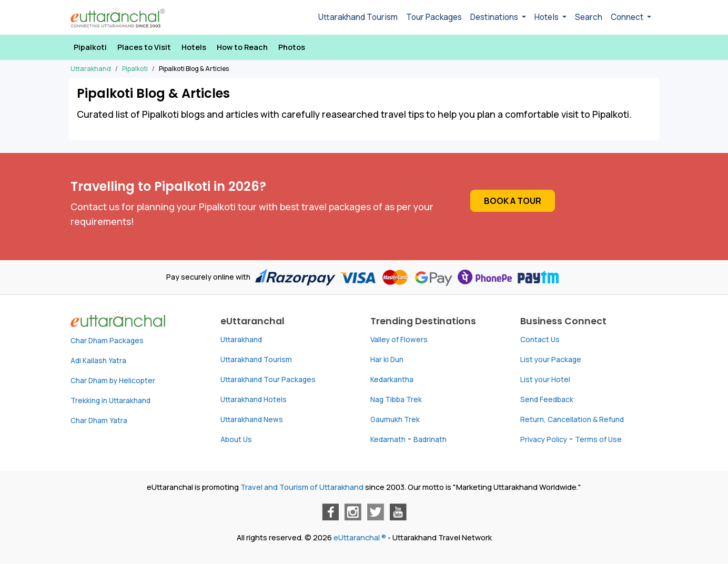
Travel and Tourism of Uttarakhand (302, 487)
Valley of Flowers (399, 340)
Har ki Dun (387, 360)
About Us (236, 439)
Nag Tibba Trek (396, 399)
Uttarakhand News (252, 419)
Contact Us (540, 340)
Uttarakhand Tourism (358, 17)
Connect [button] (628, 17)
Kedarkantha (392, 380)
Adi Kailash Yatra (98, 361)
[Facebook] (330, 512)
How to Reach (242, 47)
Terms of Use (598, 439)
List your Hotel (545, 380)
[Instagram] (353, 512)
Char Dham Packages (107, 341)
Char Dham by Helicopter (113, 381)
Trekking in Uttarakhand (110, 401)
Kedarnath (388, 439)
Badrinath (430, 439)
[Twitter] (376, 512)
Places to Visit (144, 47)
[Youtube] (398, 512)
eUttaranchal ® (360, 537)
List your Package (551, 360)
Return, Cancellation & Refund (572, 419)
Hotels (194, 47)
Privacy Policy (544, 439)
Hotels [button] (547, 17)
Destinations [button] (495, 17)
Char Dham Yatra (99, 421)
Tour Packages (434, 17)
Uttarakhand (241, 340)
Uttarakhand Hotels (254, 399)
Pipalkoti (90, 47)
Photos (292, 47)
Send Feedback (547, 399)
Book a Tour (513, 201)
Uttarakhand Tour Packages (268, 380)
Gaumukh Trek (395, 419)
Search (589, 17)
